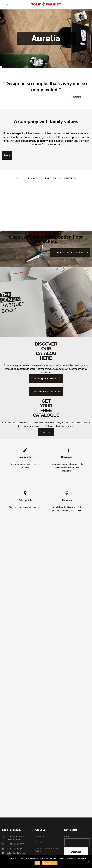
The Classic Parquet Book (46, 742)
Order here (46, 783)
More (7, 155)
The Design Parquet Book (46, 729)
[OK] (88, 861)
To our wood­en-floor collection (70, 603)
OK (37, 863)
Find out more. (50, 863)
